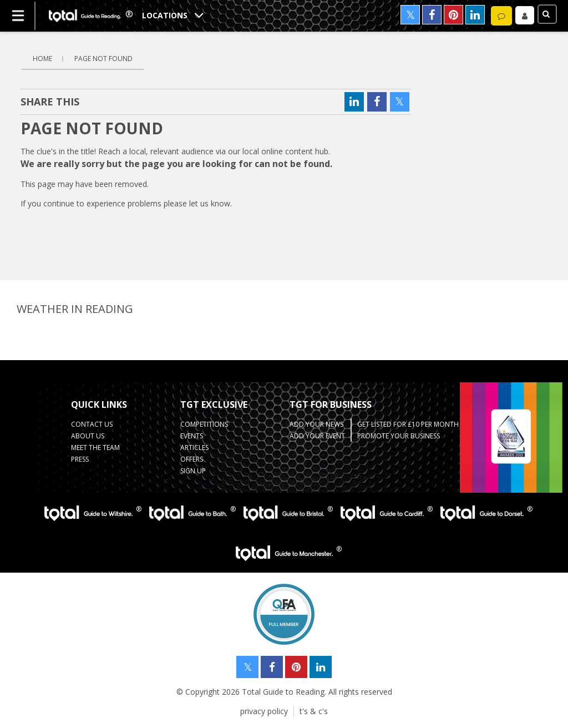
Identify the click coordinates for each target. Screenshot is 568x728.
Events (192, 436)
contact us (92, 424)
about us (88, 436)
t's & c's (314, 711)
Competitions (204, 424)
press (80, 459)
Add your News (316, 424)
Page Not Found (103, 59)
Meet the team (95, 448)
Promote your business (399, 436)
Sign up (193, 471)
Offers (192, 459)
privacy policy (264, 711)
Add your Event (317, 436)
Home (42, 59)
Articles (194, 448)
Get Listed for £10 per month (408, 424)
